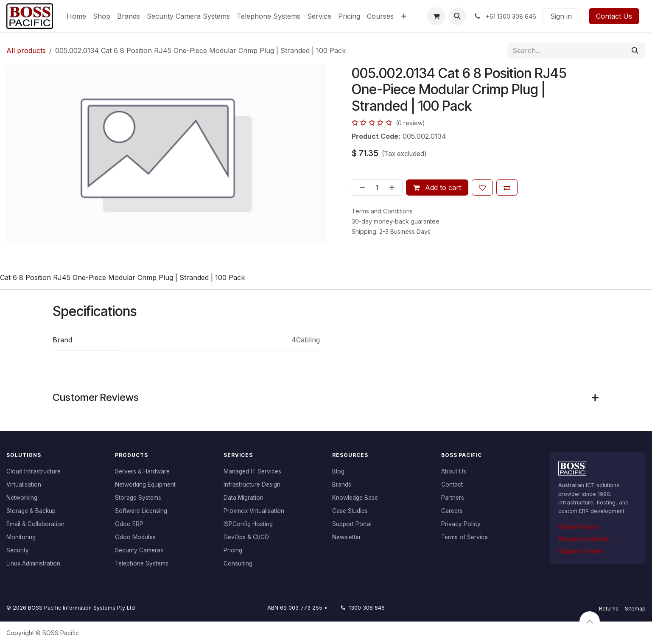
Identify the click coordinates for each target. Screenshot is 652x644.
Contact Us (614, 16)
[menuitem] (76, 16)
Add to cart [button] (437, 188)
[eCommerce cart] (436, 16)
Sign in (561, 16)
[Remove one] (361, 188)
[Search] (635, 50)
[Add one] (394, 188)
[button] (457, 16)
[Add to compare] (507, 188)
